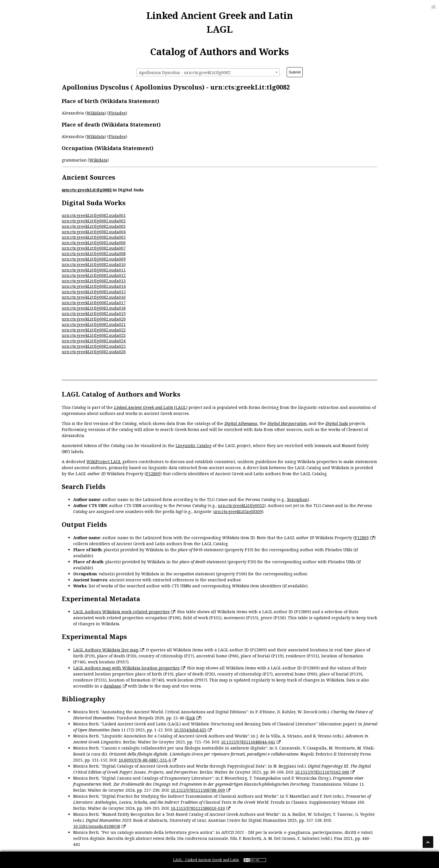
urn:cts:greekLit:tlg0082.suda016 (94, 297)
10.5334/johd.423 (190, 730)
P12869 (153, 474)
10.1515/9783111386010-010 (198, 808)
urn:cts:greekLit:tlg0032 (241, 505)
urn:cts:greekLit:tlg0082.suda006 (94, 243)
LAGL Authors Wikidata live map (106, 650)
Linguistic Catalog (194, 445)
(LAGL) (151, 407)
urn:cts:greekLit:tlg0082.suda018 (94, 308)
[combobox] (208, 72)
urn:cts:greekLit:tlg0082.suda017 (94, 303)
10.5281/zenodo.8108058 (97, 826)
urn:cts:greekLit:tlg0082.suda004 (94, 232)
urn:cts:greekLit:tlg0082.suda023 (94, 335)
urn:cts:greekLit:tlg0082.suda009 (94, 259)
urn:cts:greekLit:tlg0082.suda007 (94, 248)
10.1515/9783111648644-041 (248, 742)
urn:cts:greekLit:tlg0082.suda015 (94, 292)
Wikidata (96, 113)
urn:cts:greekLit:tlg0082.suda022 (94, 330)
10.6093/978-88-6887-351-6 (145, 760)
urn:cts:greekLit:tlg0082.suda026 (94, 352)
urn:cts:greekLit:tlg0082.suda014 (94, 286)
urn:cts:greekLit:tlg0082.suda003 (94, 226)
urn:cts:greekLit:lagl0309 (238, 511)
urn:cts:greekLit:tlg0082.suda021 (94, 324)
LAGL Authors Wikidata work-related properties (121, 612)
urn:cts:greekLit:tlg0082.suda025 (94, 346)
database (112, 686)
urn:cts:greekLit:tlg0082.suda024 (94, 341)
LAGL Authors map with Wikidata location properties (126, 668)
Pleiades (117, 113)
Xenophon (297, 499)
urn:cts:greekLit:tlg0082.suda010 (94, 264)
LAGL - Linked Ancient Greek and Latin (206, 860)
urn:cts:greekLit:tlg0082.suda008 (94, 254)
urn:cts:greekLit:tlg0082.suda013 (94, 281)
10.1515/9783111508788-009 (198, 790)
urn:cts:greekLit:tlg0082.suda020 (94, 319)
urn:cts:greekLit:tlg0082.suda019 (94, 313)
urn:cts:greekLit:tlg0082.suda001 (94, 215)
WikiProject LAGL (104, 462)
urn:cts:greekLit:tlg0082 (87, 190)
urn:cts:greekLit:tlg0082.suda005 (94, 237)
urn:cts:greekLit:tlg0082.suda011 (94, 270)
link (191, 718)
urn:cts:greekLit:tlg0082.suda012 (94, 275)
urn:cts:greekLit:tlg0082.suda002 (94, 221)
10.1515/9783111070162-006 (322, 772)
